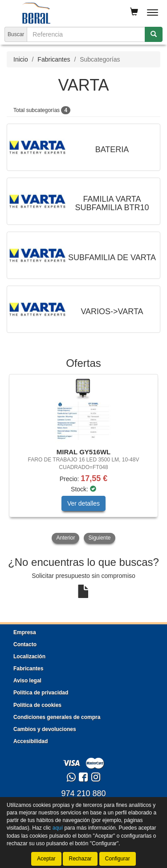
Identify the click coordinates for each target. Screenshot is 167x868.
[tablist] (83, 460)
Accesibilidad (31, 741)
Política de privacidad (41, 693)
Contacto (25, 644)
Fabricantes (54, 59)
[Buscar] (154, 34)
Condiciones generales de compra (57, 717)
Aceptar (46, 859)
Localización (29, 656)
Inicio (21, 59)
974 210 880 (83, 793)
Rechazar (80, 859)
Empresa (25, 632)
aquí (58, 828)
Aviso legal (27, 681)
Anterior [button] (65, 538)
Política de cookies (37, 705)
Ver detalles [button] (83, 503)
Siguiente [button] (99, 538)
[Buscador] (86, 34)
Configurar (118, 859)
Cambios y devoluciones (45, 729)
